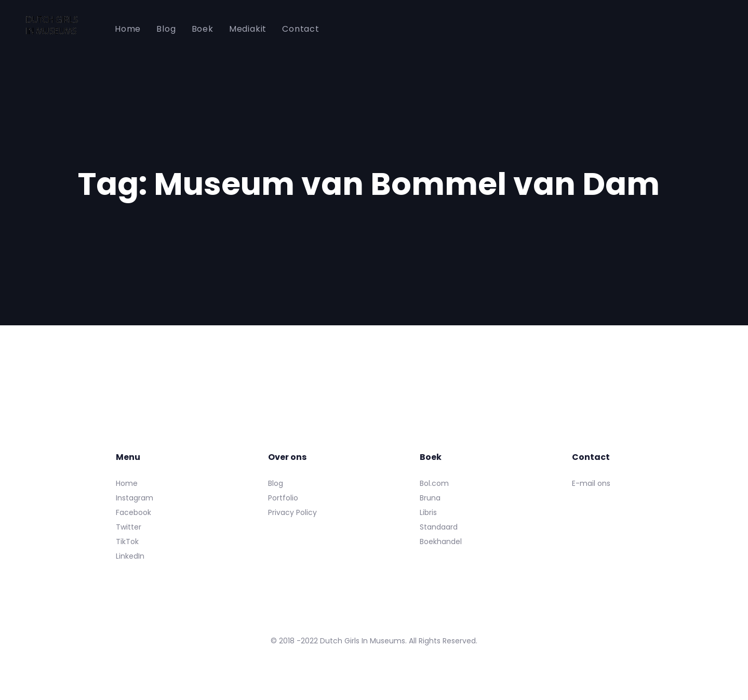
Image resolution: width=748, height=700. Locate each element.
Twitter (129, 527)
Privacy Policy (292, 512)
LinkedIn (130, 556)
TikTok (127, 541)
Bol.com (434, 483)
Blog (276, 483)
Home (127, 483)
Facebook (133, 512)
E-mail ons (591, 483)
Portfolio (283, 498)
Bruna (430, 498)
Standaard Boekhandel (441, 534)
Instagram (135, 498)
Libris (428, 512)
